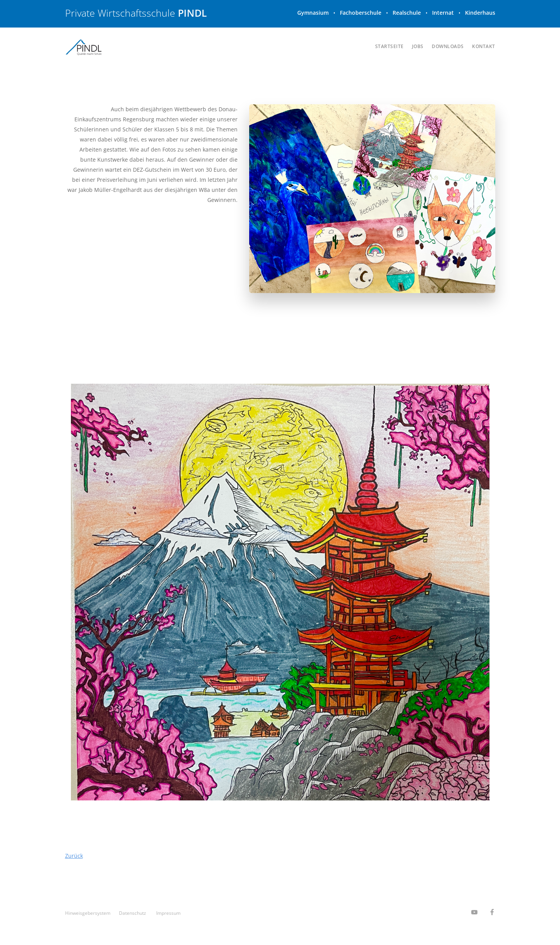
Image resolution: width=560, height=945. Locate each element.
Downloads (448, 46)
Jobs (418, 46)
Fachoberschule (361, 13)
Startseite (389, 46)
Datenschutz (133, 913)
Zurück (74, 856)
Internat (443, 13)
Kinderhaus (480, 13)
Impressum (168, 913)
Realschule (407, 13)
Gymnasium (313, 13)
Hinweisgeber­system (88, 913)
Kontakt (484, 46)
